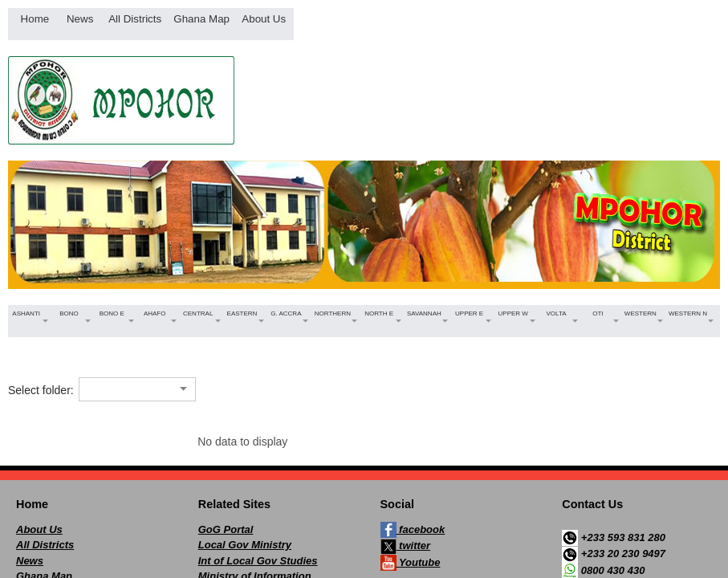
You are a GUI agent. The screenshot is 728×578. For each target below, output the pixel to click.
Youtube (411, 563)
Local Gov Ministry (245, 545)
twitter (406, 547)
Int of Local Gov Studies (258, 561)
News (30, 561)
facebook (413, 530)
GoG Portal (226, 529)
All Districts (45, 545)
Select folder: (41, 390)
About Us (39, 529)
